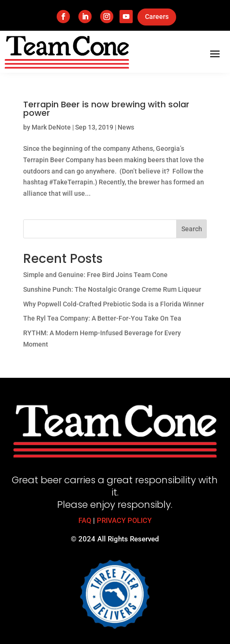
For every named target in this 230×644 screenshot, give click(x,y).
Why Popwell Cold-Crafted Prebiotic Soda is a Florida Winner (114, 304)
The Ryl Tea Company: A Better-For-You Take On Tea (102, 318)
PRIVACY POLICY (124, 521)
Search (192, 229)
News (126, 127)
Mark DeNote (51, 127)
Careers (157, 17)
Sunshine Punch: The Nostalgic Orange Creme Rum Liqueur (112, 289)
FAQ (85, 521)
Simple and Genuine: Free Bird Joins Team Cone (95, 275)
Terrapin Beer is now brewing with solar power (106, 109)
